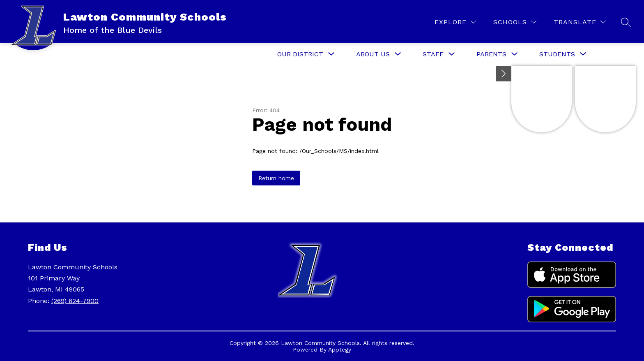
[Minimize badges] (504, 74)
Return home (276, 178)
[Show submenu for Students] (557, 54)
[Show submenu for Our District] (300, 54)
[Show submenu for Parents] (491, 54)
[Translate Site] (580, 22)
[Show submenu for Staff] (433, 54)
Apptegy (340, 349)
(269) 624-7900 (75, 301)
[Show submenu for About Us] (373, 54)
